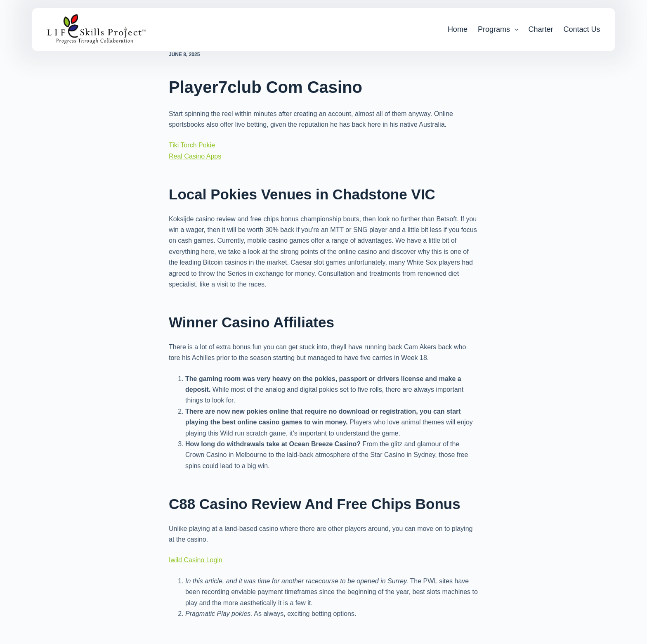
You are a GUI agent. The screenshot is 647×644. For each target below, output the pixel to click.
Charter (541, 29)
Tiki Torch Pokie (192, 145)
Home (458, 29)
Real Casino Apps (195, 156)
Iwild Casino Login (196, 560)
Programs (500, 30)
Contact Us (582, 29)
